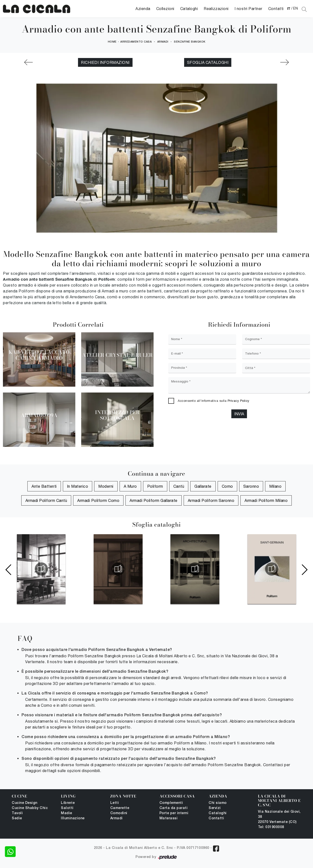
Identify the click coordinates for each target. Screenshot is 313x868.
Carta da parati (174, 808)
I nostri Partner (248, 9)
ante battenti (44, 486)
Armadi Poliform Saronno (211, 500)
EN (296, 8)
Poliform (155, 486)
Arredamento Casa (136, 42)
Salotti (67, 808)
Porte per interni (174, 813)
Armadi (163, 42)
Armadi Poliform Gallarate (154, 500)
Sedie (17, 818)
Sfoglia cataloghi (208, 62)
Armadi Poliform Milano (266, 500)
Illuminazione (73, 818)
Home (112, 42)
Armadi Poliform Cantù (46, 500)
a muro (130, 486)
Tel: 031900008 (271, 827)
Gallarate (203, 486)
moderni (106, 486)
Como (227, 486)
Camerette (120, 808)
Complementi (171, 803)
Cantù (179, 486)
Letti (115, 803)
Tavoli (17, 813)
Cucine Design (25, 803)
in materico (78, 486)
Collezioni (165, 9)
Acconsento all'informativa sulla (214, 401)
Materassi (169, 818)
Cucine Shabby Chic (30, 808)
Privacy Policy (239, 401)
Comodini (119, 813)
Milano (275, 486)
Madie (67, 813)
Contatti (276, 9)
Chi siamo (218, 803)
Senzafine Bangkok (190, 42)
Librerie (68, 803)
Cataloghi (189, 9)
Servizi (215, 808)
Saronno (251, 486)
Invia (239, 414)
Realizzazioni (216, 9)
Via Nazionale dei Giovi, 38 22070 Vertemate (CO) (279, 817)
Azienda (143, 9)
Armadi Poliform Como (98, 500)
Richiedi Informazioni (105, 62)
